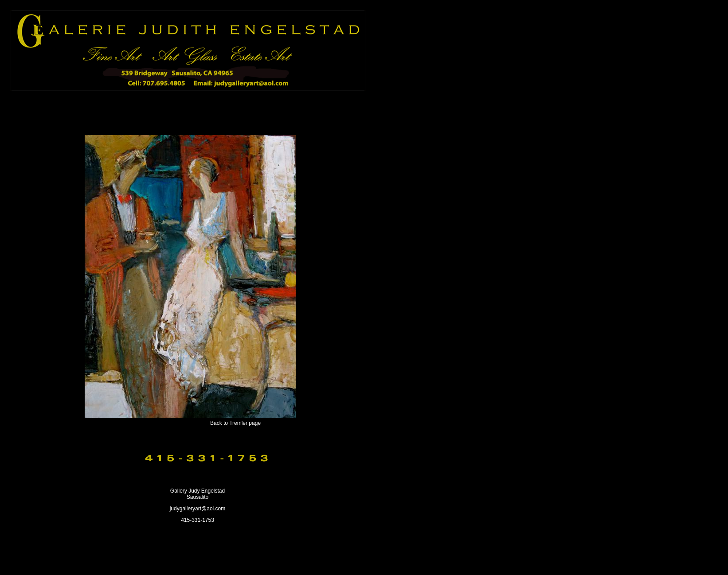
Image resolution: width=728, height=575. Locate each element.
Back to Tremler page (235, 423)
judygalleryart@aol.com (198, 509)
